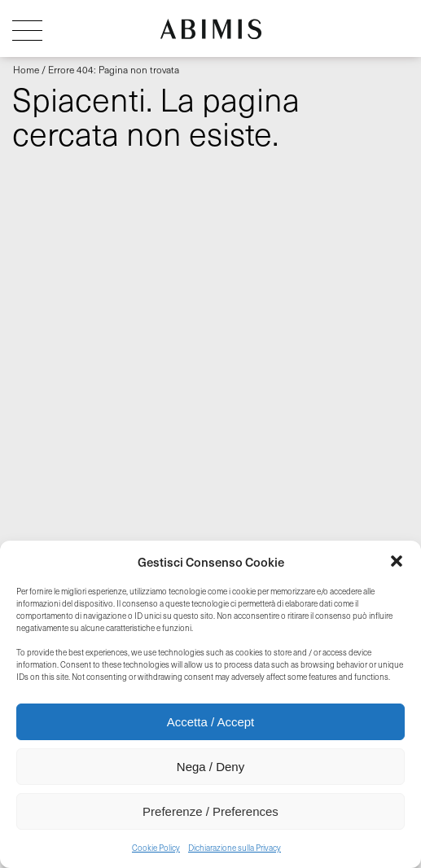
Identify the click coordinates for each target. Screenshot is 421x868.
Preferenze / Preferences (210, 811)
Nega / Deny (210, 767)
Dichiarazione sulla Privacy (235, 848)
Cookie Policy (156, 848)
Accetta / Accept (211, 722)
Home (26, 69)
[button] (397, 561)
